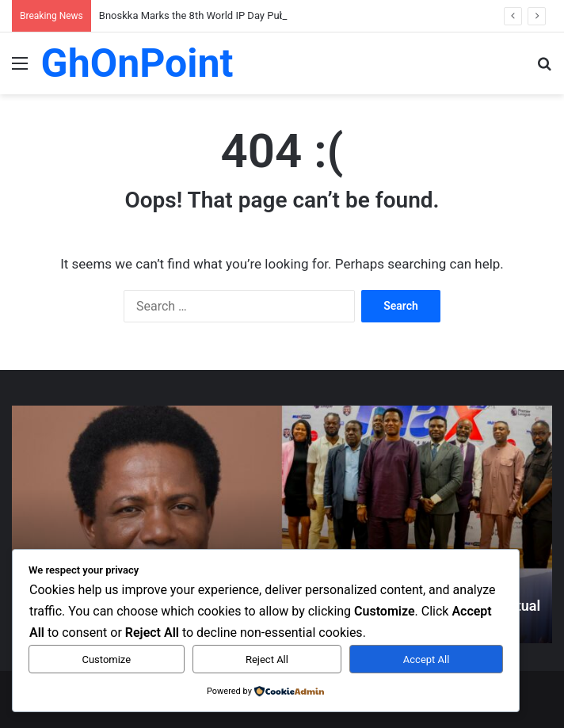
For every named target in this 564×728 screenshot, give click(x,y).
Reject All (267, 659)
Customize (106, 659)
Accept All (427, 659)
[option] (282, 524)
